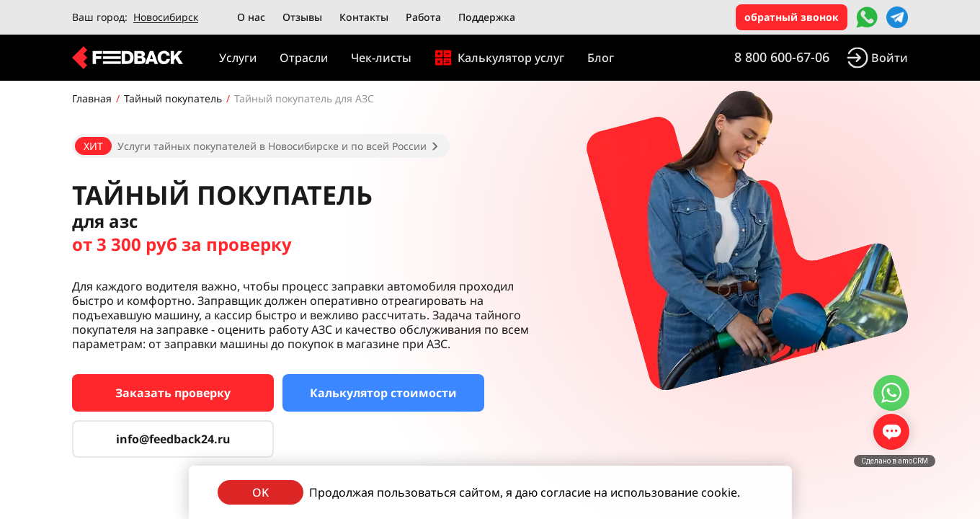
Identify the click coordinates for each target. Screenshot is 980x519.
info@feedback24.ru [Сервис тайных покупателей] (173, 439)
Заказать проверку (173, 393)
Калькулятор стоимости (383, 393)
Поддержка (487, 17)
